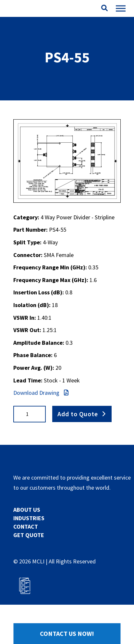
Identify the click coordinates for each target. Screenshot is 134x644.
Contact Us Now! (67, 633)
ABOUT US (27, 510)
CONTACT (26, 527)
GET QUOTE (29, 535)
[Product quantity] (30, 414)
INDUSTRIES (29, 518)
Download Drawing (41, 393)
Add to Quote (78, 414)
